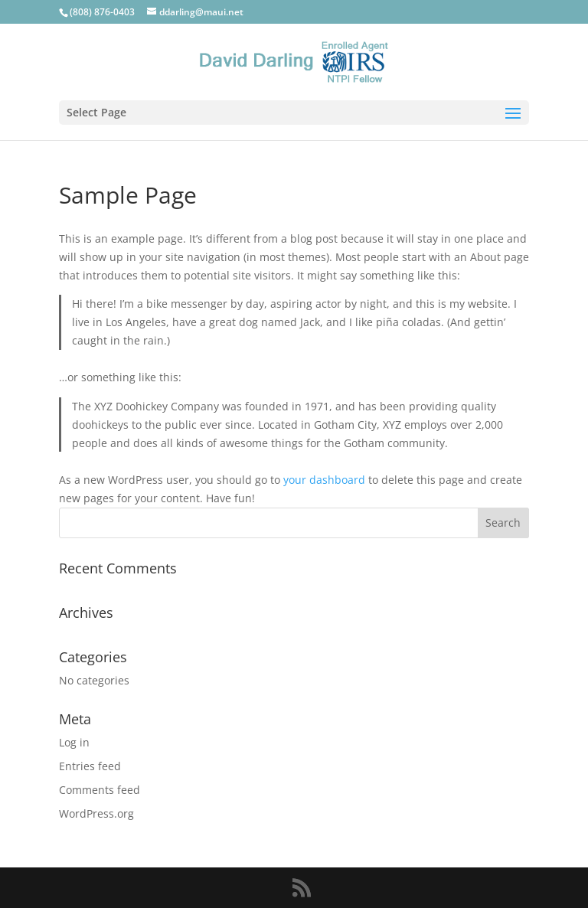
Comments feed (100, 790)
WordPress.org (96, 813)
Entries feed (90, 766)
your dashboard (324, 480)
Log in (74, 742)
